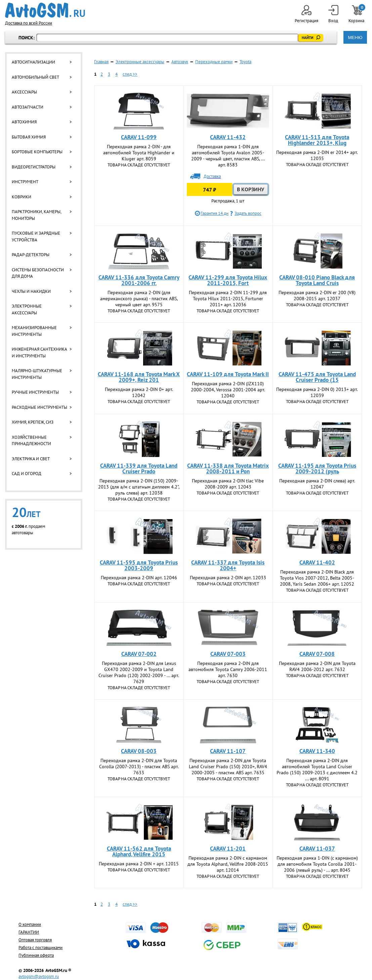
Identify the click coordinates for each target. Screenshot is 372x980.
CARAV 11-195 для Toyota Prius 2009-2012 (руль (317, 468)
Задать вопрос (248, 213)
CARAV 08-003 (139, 751)
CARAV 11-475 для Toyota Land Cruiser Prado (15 (317, 377)
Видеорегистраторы (34, 167)
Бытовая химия (29, 137)
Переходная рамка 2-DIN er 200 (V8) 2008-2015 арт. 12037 (317, 296)
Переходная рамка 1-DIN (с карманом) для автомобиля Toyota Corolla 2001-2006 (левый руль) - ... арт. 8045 (317, 864)
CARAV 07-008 (317, 654)
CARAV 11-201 (228, 849)
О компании (30, 924)
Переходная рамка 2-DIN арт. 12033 (228, 578)
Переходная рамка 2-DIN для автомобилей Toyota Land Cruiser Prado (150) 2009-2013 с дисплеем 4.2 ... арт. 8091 (317, 770)
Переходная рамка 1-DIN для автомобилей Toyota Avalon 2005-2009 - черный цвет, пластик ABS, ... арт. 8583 (228, 156)
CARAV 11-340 (317, 751)
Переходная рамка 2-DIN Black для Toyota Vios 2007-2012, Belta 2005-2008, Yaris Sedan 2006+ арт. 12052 (317, 578)
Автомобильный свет (35, 77)
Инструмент (25, 182)
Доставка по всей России (29, 23)
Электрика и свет (31, 459)
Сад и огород (27, 474)
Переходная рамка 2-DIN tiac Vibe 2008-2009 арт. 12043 (228, 484)
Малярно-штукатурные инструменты (37, 374)
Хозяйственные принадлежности (31, 441)
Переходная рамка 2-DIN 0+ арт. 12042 (139, 392)
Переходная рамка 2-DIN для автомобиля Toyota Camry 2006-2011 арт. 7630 (228, 669)
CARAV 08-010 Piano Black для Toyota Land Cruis (317, 280)
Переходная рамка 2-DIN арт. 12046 (139, 578)
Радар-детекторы (31, 255)
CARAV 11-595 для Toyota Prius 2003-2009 (139, 565)
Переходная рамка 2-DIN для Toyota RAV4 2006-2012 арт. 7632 (317, 666)
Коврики (22, 197)
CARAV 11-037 (317, 849)
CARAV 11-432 (228, 137)
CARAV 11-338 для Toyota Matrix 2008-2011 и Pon (228, 468)
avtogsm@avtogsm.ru (39, 976)
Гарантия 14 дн (215, 213)
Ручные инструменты (35, 392)
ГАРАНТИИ (29, 932)
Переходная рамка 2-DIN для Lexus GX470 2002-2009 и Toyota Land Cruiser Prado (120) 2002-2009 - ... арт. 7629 (139, 672)
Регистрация (306, 14)
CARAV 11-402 (317, 562)
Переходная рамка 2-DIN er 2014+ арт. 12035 (317, 155)
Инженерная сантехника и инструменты (39, 352)
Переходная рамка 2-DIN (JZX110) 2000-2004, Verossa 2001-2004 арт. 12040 (228, 390)
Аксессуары (24, 92)
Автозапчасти (28, 107)
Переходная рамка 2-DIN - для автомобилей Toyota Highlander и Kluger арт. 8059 (139, 153)
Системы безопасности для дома (38, 273)
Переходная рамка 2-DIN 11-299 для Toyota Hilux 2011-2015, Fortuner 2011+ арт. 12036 (228, 299)
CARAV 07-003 (228, 654)
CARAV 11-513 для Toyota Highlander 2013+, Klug (317, 140)
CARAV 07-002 (139, 654)
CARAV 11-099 (139, 137)
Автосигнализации (33, 62)
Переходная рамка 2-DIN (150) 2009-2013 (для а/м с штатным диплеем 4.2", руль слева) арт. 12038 (139, 487)
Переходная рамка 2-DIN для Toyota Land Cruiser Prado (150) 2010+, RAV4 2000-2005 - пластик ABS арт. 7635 (228, 767)
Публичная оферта (36, 955)
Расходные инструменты (39, 407)
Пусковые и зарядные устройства (36, 237)
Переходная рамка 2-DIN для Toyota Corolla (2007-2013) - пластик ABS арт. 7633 (139, 767)
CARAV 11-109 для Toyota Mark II (228, 374)
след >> (130, 74)
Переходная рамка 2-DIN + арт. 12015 (139, 864)
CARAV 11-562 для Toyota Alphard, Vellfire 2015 (139, 851)
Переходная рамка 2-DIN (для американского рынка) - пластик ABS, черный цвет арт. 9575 (139, 299)
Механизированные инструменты (34, 331)
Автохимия (24, 122)
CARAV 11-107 (228, 751)
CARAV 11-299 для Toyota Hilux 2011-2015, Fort (228, 280)
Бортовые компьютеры (37, 152)
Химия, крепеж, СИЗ (33, 422)
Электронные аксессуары (27, 309)
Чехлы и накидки (31, 291)
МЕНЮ (355, 37)
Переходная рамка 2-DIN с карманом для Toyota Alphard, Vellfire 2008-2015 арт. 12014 (228, 864)
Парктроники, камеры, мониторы (36, 215)
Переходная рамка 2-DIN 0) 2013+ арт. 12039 (317, 392)
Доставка (212, 176)
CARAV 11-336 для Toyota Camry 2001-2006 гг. (139, 280)
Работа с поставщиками (40, 948)
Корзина (357, 14)
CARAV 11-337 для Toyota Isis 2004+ (228, 565)
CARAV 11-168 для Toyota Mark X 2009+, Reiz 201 (139, 377)
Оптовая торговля (35, 940)
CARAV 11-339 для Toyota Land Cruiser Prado (139, 468)
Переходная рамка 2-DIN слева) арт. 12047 (317, 484)
